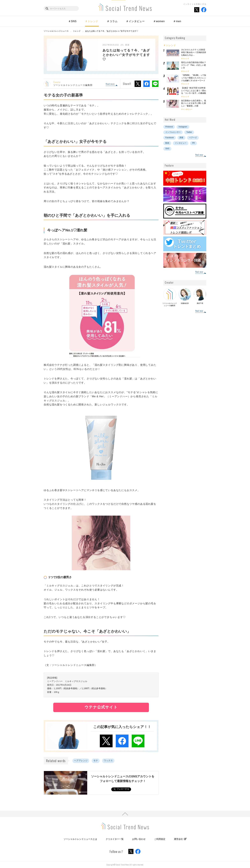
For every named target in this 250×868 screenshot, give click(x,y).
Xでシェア (138, 84)
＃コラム (112, 21)
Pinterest (169, 127)
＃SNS (72, 21)
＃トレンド (92, 21)
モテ (96, 761)
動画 (167, 143)
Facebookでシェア (147, 84)
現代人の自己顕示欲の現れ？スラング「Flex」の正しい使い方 (194, 65)
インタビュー (187, 109)
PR (193, 143)
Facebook (170, 138)
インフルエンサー (173, 132)
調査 (181, 138)
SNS (167, 149)
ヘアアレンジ (81, 761)
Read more (110, 84)
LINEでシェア (155, 84)
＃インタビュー (135, 21)
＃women (159, 21)
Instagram (183, 127)
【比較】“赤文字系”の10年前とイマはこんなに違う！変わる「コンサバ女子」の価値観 (195, 91)
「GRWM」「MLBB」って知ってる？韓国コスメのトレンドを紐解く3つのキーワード (194, 78)
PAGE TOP (125, 814)
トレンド (186, 59)
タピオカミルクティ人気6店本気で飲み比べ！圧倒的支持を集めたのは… (194, 52)
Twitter (189, 132)
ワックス (108, 761)
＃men (177, 21)
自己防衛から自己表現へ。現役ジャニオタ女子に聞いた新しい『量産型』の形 (194, 103)
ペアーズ (193, 138)
